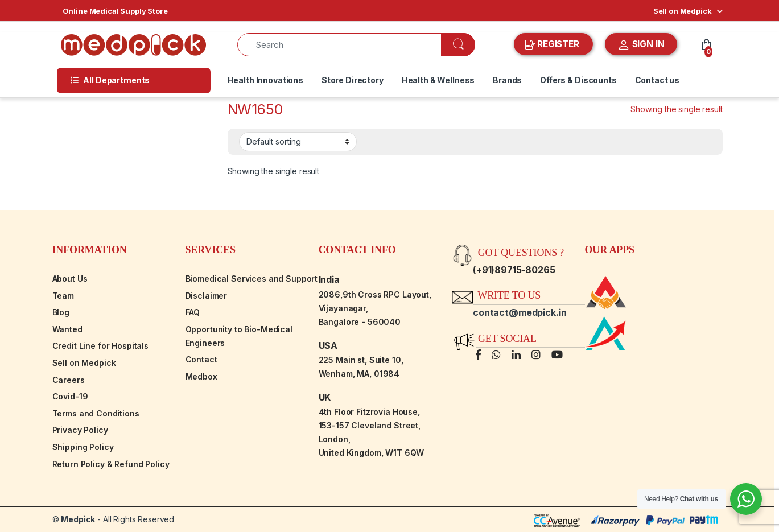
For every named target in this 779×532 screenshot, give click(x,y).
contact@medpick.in (520, 312)
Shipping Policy (83, 447)
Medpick (78, 519)
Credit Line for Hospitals (101, 346)
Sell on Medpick (683, 11)
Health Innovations (265, 80)
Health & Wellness (438, 80)
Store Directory (353, 80)
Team (63, 296)
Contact (201, 359)
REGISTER (553, 44)
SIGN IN (641, 45)
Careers (69, 380)
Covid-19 (70, 396)
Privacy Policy (80, 430)
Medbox (201, 376)
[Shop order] (298, 142)
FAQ (193, 312)
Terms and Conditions (96, 413)
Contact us (658, 80)
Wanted (67, 329)
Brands (507, 80)
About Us (70, 279)
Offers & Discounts (578, 80)
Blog (61, 312)
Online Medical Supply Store (115, 11)
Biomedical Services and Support (252, 279)
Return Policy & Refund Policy (111, 464)
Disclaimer (207, 296)
